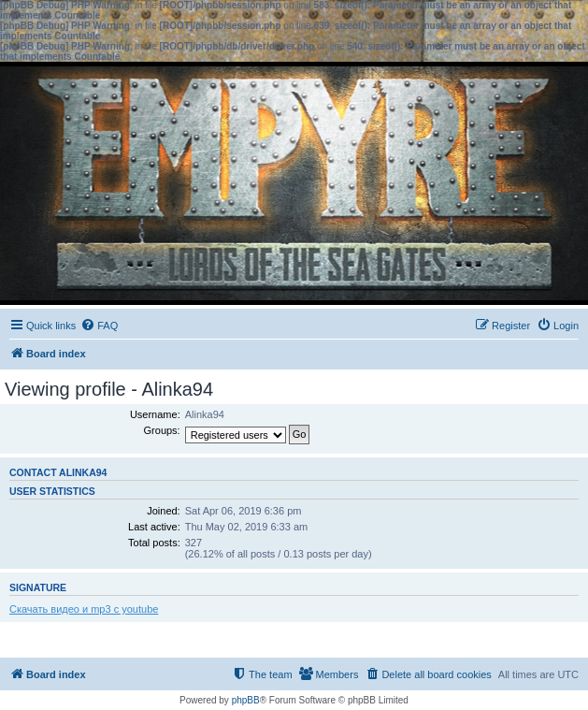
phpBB (246, 700)
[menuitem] (99, 326)
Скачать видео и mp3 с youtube (84, 609)
